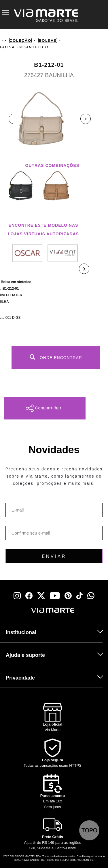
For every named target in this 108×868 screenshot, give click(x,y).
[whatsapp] (91, 596)
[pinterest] (68, 596)
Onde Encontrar (56, 357)
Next (86, 119)
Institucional (21, 632)
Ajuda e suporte (25, 655)
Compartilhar (44, 408)
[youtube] (55, 596)
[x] (41, 596)
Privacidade (20, 678)
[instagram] (17, 596)
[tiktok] (79, 596)
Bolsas (48, 40)
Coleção (20, 40)
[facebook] (29, 596)
